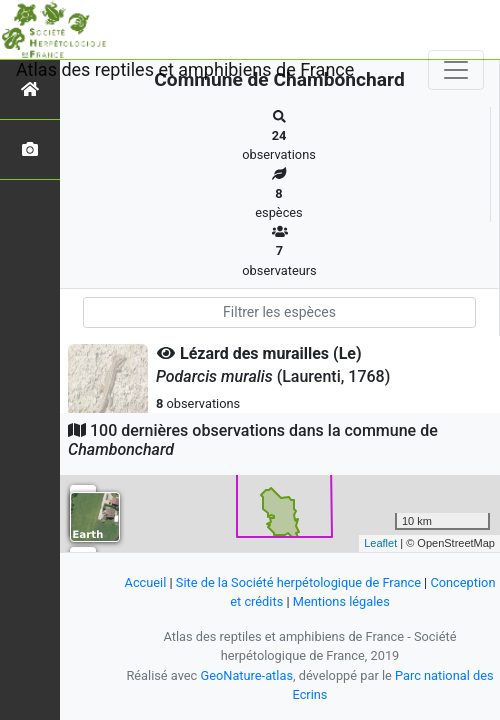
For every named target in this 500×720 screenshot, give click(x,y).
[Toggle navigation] (456, 70)
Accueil (146, 582)
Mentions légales (341, 601)
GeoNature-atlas (246, 675)
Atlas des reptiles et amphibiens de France (185, 69)
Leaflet (380, 543)
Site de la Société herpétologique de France (298, 582)
